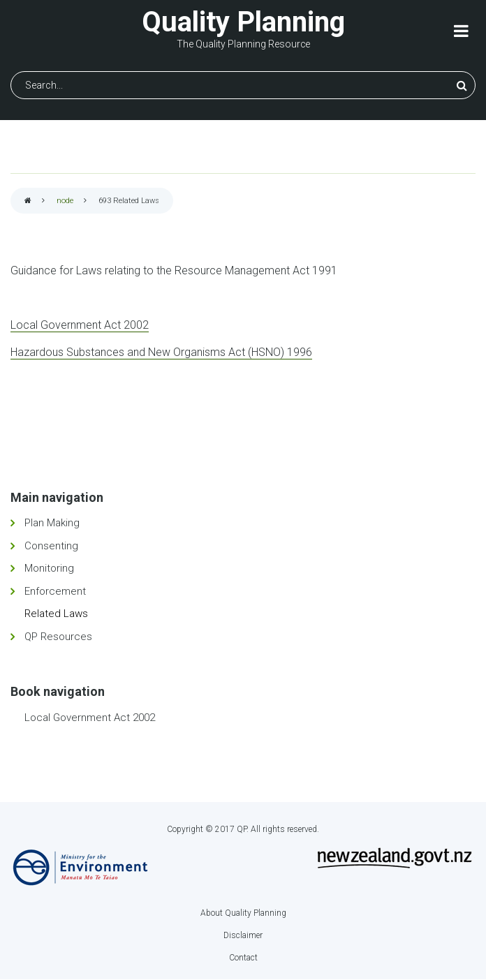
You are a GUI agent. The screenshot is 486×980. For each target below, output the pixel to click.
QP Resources (58, 637)
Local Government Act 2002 (80, 325)
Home (28, 201)
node (65, 201)
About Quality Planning (243, 913)
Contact (243, 958)
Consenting (51, 546)
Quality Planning (243, 22)
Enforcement (55, 591)
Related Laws (56, 614)
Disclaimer (243, 935)
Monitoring (49, 568)
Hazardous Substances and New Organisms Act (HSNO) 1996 (161, 352)
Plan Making (52, 523)
